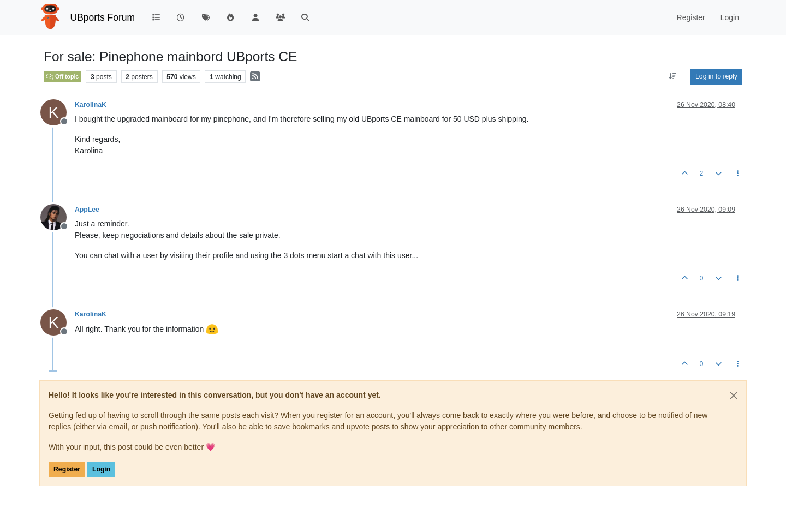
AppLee (87, 210)
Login (101, 469)
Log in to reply (716, 76)
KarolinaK (91, 105)
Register (67, 469)
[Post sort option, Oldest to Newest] (673, 76)
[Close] (734, 396)
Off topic (62, 76)
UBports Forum (103, 17)
